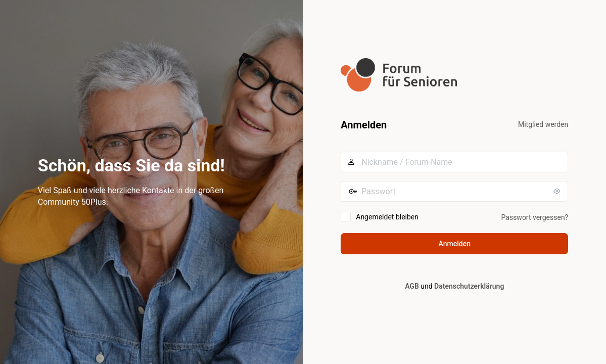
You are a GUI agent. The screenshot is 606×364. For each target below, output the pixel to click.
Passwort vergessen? (535, 217)
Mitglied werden (543, 124)
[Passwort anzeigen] (558, 191)
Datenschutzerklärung (469, 286)
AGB (412, 286)
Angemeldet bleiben (387, 217)
